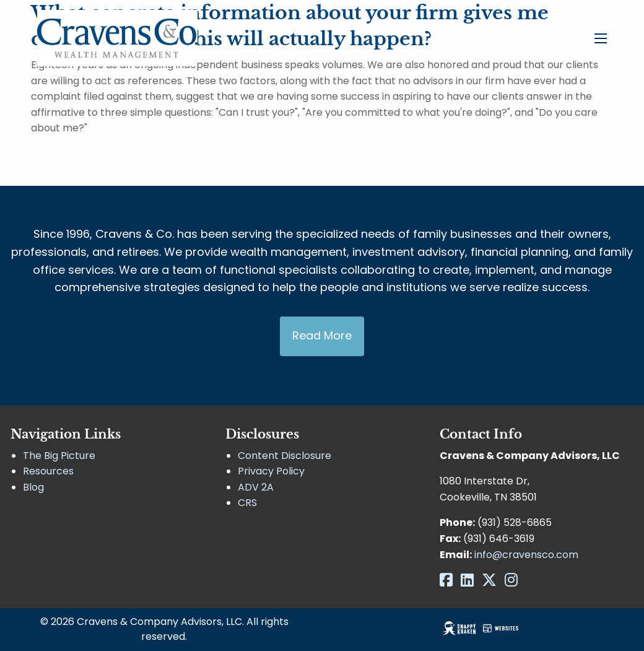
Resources (48, 471)
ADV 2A (256, 487)
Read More (322, 335)
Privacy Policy (271, 471)
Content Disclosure (285, 456)
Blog (33, 487)
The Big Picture (59, 456)
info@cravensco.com (526, 555)
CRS (247, 503)
